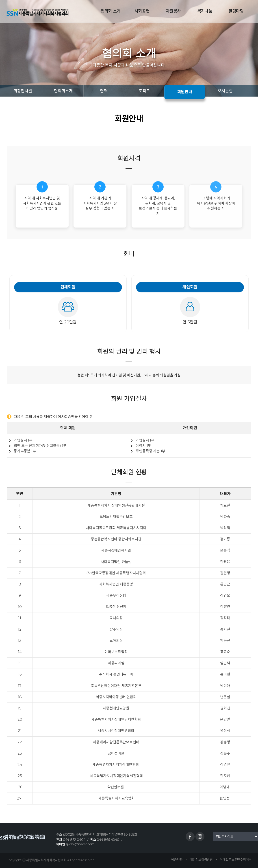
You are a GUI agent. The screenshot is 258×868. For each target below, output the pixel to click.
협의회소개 (63, 91)
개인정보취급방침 (201, 860)
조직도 (144, 91)
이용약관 (177, 860)
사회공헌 (141, 11)
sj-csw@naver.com (80, 844)
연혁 (104, 91)
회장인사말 (23, 91)
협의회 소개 (110, 11)
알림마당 (235, 11)
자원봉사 (173, 11)
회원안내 (185, 92)
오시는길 (225, 91)
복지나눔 (204, 11)
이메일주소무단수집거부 (236, 860)
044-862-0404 (74, 840)
